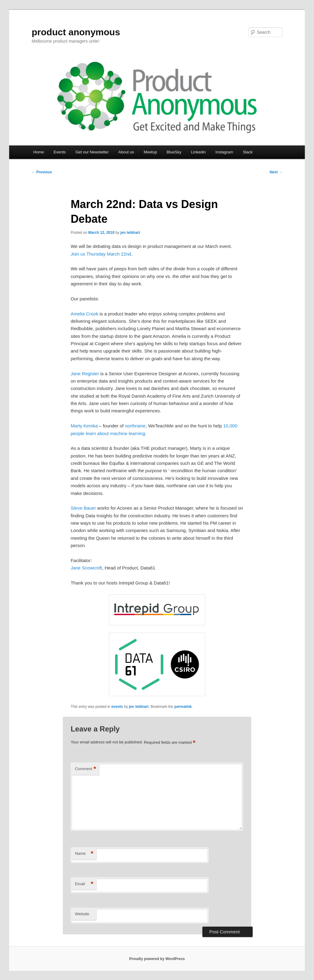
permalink (183, 707)
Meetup (150, 152)
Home (38, 152)
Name (84, 854)
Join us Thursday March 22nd (101, 254)
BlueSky (174, 152)
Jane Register (85, 374)
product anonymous (76, 32)
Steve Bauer (83, 508)
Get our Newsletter (92, 152)
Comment (85, 769)
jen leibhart (130, 233)
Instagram (224, 152)
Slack (248, 152)
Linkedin (198, 152)
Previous (42, 172)
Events (60, 152)
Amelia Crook (84, 314)
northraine (135, 426)
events (117, 707)
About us (126, 152)
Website (82, 914)
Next (276, 172)
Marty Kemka (84, 426)
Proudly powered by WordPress (157, 959)
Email (84, 884)
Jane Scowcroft (86, 568)
